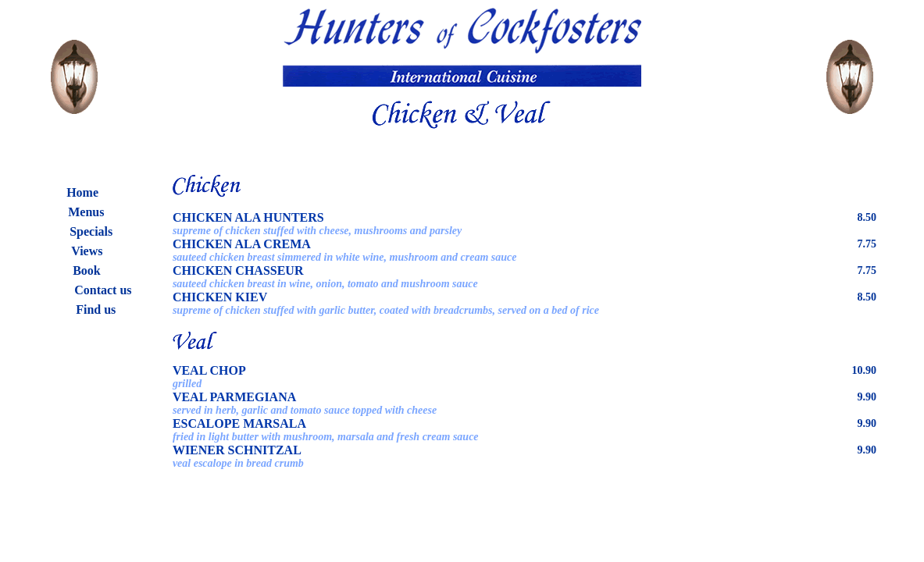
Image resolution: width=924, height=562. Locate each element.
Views (87, 251)
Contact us (103, 290)
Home (82, 192)
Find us (96, 309)
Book (87, 270)
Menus (86, 212)
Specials (91, 231)
